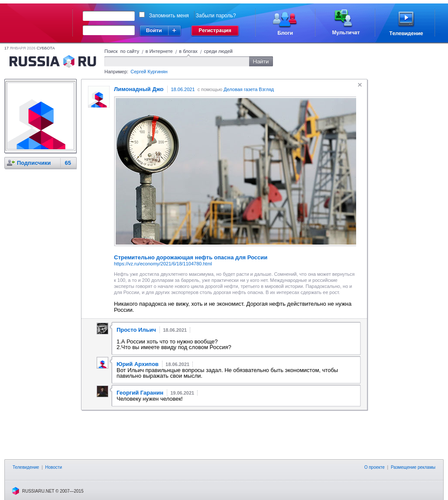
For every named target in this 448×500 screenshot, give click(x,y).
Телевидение (26, 467)
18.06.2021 (183, 89)
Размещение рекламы (413, 467)
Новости (54, 467)
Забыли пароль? (216, 16)
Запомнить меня (169, 16)
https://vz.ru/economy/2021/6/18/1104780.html (163, 264)
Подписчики (34, 163)
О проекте (375, 467)
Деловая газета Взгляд (249, 89)
